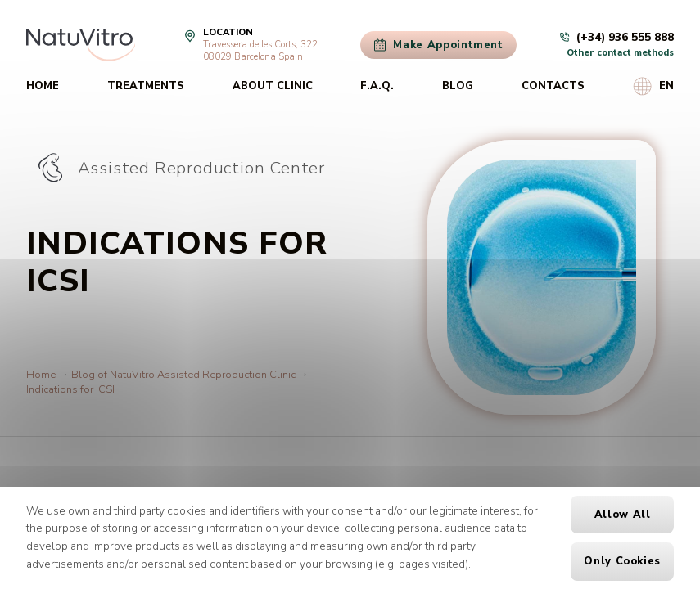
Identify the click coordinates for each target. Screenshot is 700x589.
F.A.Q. (377, 86)
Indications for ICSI (70, 389)
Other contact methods (620, 53)
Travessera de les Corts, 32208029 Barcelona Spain (260, 51)
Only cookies (622, 561)
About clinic (273, 86)
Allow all (623, 515)
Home (43, 86)
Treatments (146, 86)
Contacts (553, 86)
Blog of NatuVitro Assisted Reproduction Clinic (183, 375)
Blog (458, 86)
